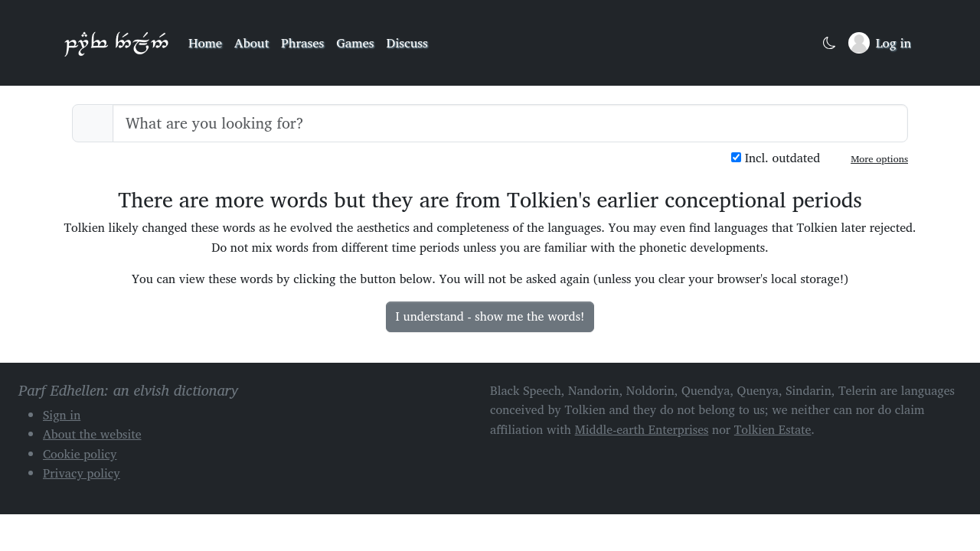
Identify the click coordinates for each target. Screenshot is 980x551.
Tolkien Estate (773, 429)
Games (355, 42)
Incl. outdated (776, 158)
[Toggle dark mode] (830, 43)
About (252, 42)
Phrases (302, 42)
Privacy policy (82, 473)
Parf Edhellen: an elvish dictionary (116, 43)
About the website (92, 434)
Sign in (62, 415)
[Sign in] (880, 43)
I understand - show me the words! (490, 316)
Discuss (407, 42)
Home (205, 42)
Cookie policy (80, 454)
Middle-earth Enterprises (642, 429)
